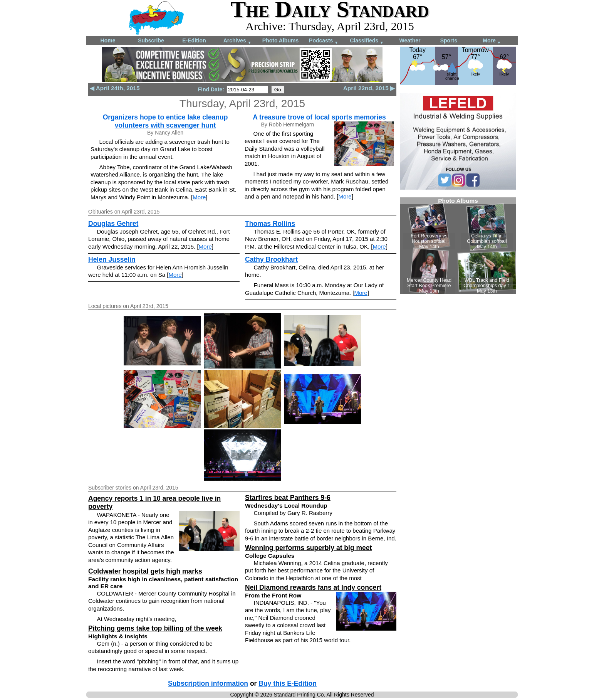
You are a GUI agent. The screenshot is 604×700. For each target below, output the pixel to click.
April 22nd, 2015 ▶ (369, 88)
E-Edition (194, 40)
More (492, 41)
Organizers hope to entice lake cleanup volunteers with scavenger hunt (165, 121)
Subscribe (151, 40)
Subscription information (208, 683)
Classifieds (367, 41)
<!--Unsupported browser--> (458, 246)
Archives (237, 41)
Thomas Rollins (270, 224)
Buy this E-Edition (288, 683)
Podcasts (324, 41)
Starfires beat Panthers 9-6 (288, 498)
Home (108, 40)
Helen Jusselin (112, 259)
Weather (410, 40)
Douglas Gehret (113, 224)
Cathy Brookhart (271, 259)
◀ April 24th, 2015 (115, 88)
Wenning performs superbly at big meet (308, 548)
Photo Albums (280, 40)
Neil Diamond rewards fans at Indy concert (313, 587)
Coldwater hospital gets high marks (145, 571)
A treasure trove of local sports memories (319, 117)
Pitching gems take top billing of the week (155, 628)
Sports (449, 40)
